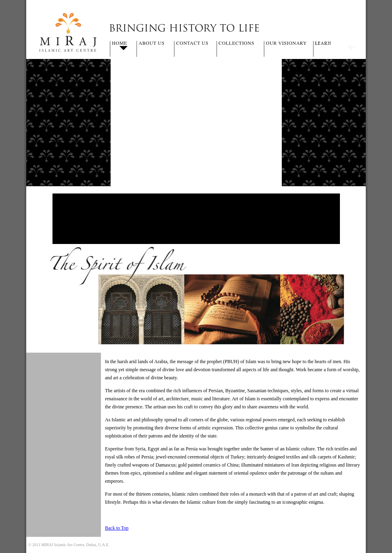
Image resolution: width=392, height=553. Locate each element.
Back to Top (117, 528)
